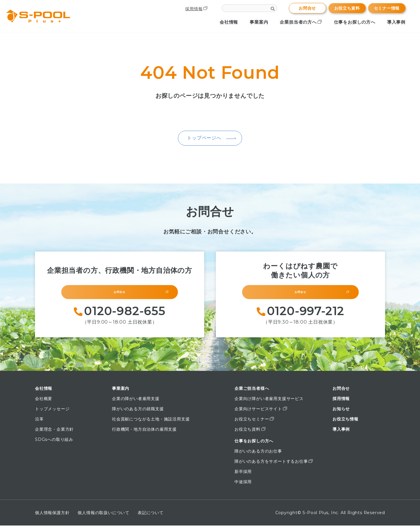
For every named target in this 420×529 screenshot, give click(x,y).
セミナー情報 (387, 8)
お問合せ (307, 8)
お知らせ (341, 412)
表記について (151, 516)
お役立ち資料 (347, 8)
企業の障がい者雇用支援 (136, 402)
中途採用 (243, 485)
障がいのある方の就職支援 (138, 412)
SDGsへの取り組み (54, 443)
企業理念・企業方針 (54, 433)
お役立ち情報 (345, 422)
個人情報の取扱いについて (104, 516)
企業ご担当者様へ (252, 392)
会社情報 (229, 22)
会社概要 (44, 402)
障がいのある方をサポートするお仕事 (274, 465)
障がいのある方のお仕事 (258, 455)
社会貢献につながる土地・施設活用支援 (151, 422)
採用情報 (196, 9)
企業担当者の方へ (301, 22)
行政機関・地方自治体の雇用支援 (144, 433)
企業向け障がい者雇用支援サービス (269, 402)
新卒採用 (243, 475)
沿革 (39, 422)
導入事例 (396, 22)
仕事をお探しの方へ (355, 22)
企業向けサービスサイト (261, 412)
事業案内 (259, 22)
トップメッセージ (52, 412)
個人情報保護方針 (52, 516)
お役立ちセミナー (254, 422)
